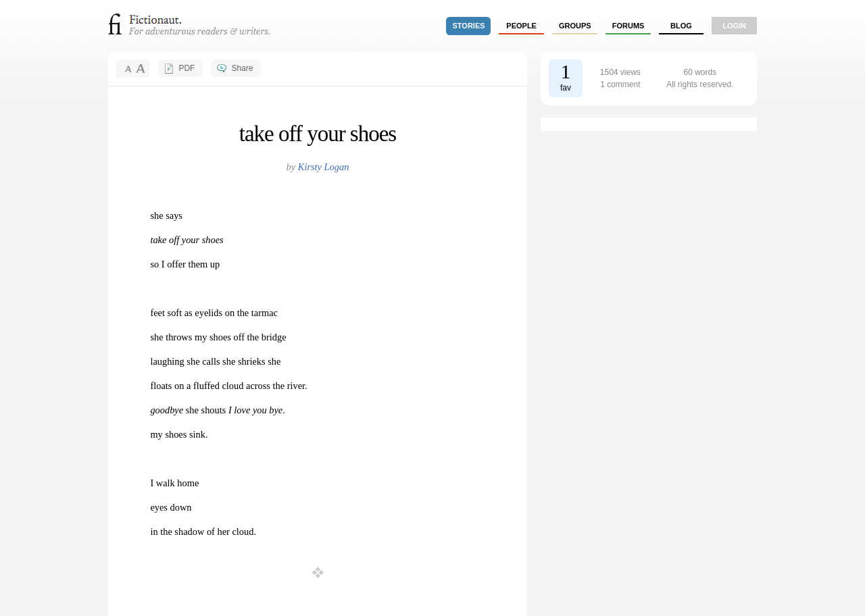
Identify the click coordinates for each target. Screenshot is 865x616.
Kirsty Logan (324, 167)
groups (575, 26)
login (734, 26)
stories (469, 26)
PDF (187, 68)
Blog (681, 26)
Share (242, 68)
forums (628, 26)
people (521, 26)
